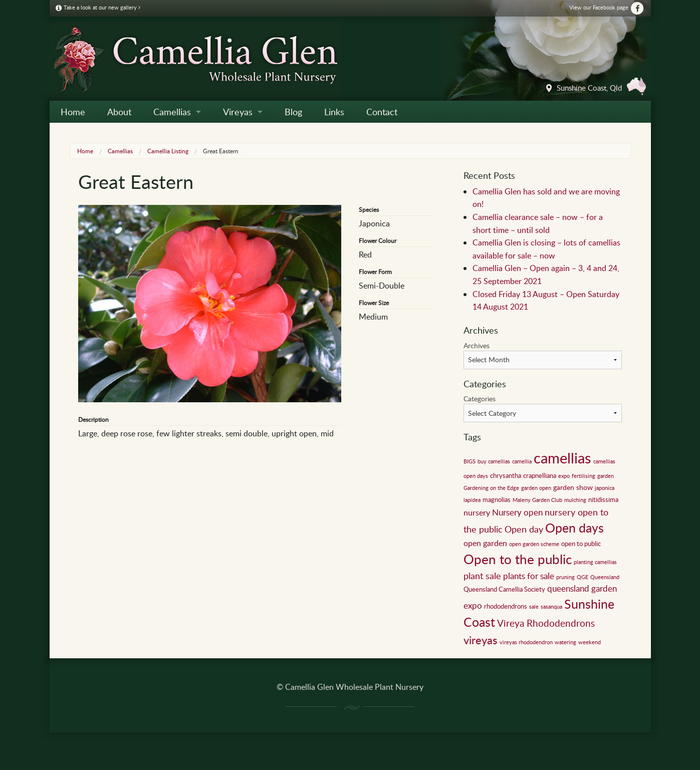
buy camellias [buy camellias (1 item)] (494, 461)
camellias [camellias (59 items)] (562, 457)
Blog (293, 112)
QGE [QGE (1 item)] (582, 577)
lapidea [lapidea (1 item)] (472, 500)
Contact (382, 112)
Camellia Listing (168, 151)
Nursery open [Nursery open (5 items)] (517, 512)
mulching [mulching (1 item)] (575, 500)
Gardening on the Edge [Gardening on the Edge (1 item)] (491, 488)
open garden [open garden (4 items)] (485, 543)
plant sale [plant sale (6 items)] (482, 576)
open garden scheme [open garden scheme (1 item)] (534, 544)
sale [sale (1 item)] (534, 607)
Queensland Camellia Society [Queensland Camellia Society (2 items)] (504, 589)
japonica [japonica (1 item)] (605, 488)
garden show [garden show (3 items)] (573, 487)
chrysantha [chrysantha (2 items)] (506, 475)
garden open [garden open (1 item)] (536, 488)
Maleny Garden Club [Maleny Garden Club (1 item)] (537, 500)
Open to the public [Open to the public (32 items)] (518, 559)
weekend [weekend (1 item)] (590, 642)
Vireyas (238, 112)
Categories (480, 399)
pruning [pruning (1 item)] (565, 577)
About (119, 112)
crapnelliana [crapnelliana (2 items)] (540, 475)
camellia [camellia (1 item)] (522, 461)
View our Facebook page (607, 7)
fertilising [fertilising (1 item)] (584, 476)
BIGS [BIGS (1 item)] (470, 461)
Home (73, 112)
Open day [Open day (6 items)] (524, 529)
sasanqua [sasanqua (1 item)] (551, 607)
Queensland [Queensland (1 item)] (605, 577)
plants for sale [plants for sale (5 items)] (529, 576)
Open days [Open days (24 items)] (574, 528)
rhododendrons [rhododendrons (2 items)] (506, 606)
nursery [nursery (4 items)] (477, 512)
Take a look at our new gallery (98, 7)
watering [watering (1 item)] (565, 642)
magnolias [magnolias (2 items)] (497, 499)
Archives (477, 345)
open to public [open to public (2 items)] (581, 544)
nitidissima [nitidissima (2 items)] (603, 499)
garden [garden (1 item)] (606, 476)
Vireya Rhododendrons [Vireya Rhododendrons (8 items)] (546, 623)
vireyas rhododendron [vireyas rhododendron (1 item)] (526, 642)
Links (334, 112)
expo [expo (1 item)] (564, 476)
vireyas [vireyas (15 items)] (481, 640)
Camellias (172, 112)
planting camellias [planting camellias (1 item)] (595, 562)
